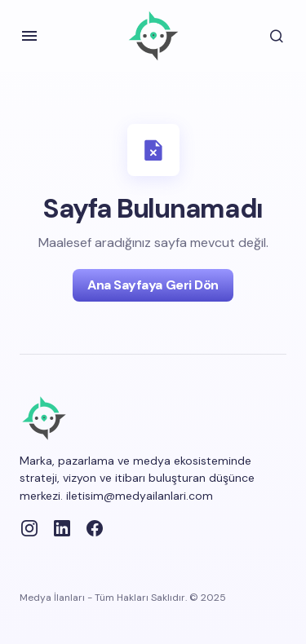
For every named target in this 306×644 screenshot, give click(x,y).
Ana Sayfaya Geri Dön (153, 285)
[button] (29, 36)
